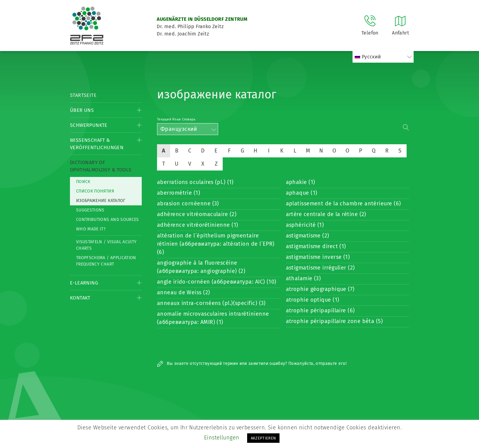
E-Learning (84, 283)
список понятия (95, 191)
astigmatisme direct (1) (316, 246)
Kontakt (80, 298)
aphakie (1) (301, 182)
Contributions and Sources (108, 220)
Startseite (83, 95)
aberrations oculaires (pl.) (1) (195, 182)
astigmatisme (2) (308, 236)
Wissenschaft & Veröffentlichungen (97, 144)
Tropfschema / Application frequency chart (106, 261)
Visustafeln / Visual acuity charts (106, 245)
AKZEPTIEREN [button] (263, 438)
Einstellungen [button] (222, 438)
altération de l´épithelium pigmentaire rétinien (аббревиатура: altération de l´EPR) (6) (216, 244)
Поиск (83, 182)
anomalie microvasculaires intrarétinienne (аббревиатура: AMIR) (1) (213, 318)
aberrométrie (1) (179, 193)
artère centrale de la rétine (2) (326, 214)
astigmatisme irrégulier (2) (320, 268)
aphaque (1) (302, 193)
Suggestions (90, 210)
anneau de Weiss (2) (184, 292)
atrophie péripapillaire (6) (320, 310)
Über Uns (82, 110)
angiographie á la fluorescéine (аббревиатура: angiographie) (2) (201, 267)
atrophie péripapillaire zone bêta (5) (335, 321)
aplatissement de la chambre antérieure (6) (344, 204)
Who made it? (91, 229)
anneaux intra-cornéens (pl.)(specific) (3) (211, 303)
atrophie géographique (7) (320, 289)
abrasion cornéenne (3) (188, 204)
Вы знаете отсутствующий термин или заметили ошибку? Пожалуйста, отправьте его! (252, 364)
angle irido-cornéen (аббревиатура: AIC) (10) (217, 282)
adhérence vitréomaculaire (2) (197, 214)
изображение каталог (101, 201)
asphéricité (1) (305, 225)
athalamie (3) (303, 278)
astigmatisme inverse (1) (318, 257)
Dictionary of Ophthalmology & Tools (101, 166)
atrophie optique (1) (313, 300)
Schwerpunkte (89, 125)
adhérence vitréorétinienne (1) (198, 225)
